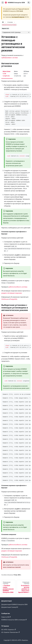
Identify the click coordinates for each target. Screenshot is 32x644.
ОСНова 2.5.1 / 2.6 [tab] (26, 74)
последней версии (18, 17)
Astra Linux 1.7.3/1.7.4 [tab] (17, 74)
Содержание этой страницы (11, 32)
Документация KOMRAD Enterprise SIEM (14, 604)
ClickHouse (5, 299)
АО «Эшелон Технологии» (10, 632)
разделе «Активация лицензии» (12, 293)
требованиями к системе (10, 58)
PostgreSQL (14, 299)
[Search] (29, 3)
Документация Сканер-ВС (10, 607)
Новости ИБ (6, 617)
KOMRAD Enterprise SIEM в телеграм (14, 620)
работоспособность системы (18, 287)
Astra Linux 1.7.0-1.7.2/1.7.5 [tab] (6, 74)
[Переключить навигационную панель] (3, 3)
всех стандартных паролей (12, 567)
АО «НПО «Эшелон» (9, 630)
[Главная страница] (3, 22)
